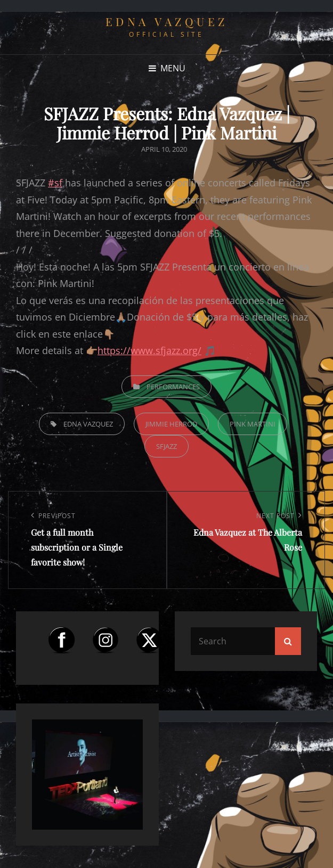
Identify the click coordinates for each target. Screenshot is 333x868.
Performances (173, 387)
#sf (55, 183)
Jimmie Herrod (171, 424)
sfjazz (167, 446)
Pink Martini (253, 424)
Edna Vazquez (167, 21)
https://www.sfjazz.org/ (149, 350)
